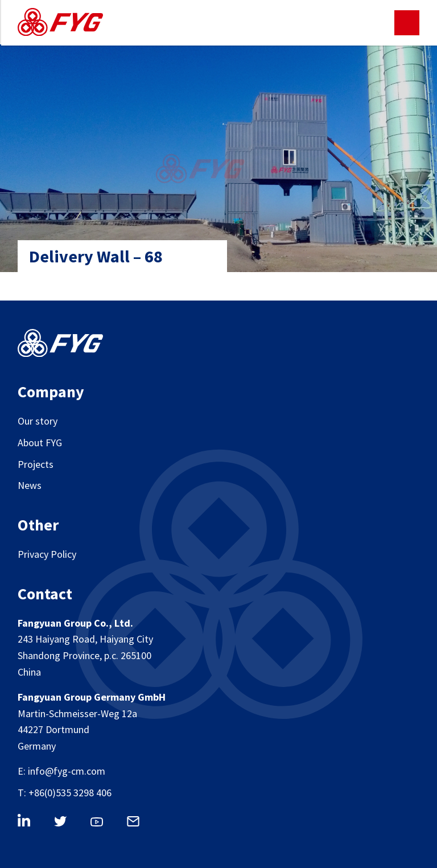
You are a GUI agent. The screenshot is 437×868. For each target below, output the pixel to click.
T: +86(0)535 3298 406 (65, 793)
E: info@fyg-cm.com (61, 771)
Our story (38, 421)
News (30, 485)
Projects (36, 464)
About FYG (40, 443)
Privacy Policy (47, 554)
